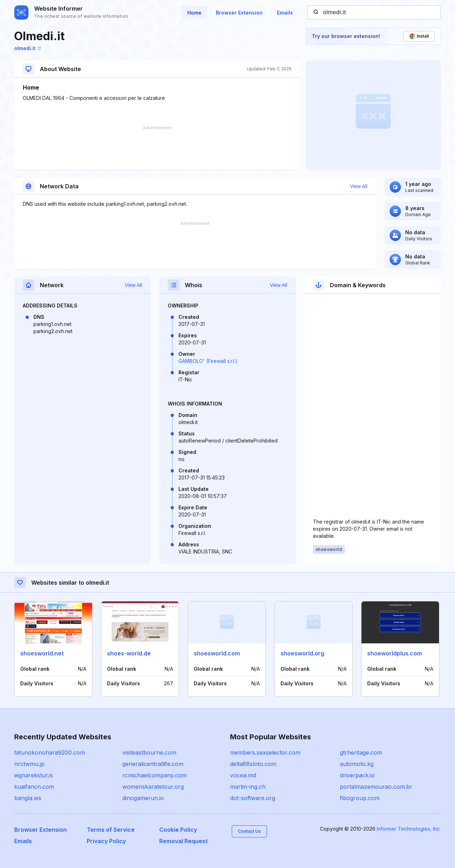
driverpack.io (357, 775)
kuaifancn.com (34, 787)
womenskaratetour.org (153, 787)
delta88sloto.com (253, 764)
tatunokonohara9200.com (50, 752)
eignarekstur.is (34, 775)
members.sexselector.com (265, 752)
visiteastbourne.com (149, 752)
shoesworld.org (302, 653)
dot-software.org (253, 798)
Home (194, 13)
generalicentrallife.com (153, 764)
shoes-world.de (129, 653)
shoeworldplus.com (395, 653)
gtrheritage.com (361, 752)
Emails (285, 13)
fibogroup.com (360, 798)
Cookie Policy (178, 830)
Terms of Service (111, 830)
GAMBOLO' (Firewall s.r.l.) (208, 361)
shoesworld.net (42, 653)
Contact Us (249, 831)
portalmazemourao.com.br (376, 787)
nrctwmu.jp (29, 764)
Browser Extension (239, 13)
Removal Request (183, 841)
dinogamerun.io (143, 798)
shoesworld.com (217, 653)
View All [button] (359, 186)
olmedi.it (28, 48)
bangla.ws (28, 798)
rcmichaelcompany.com (154, 775)
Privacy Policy (106, 841)
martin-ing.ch (248, 787)
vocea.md (243, 775)
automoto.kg (357, 764)
